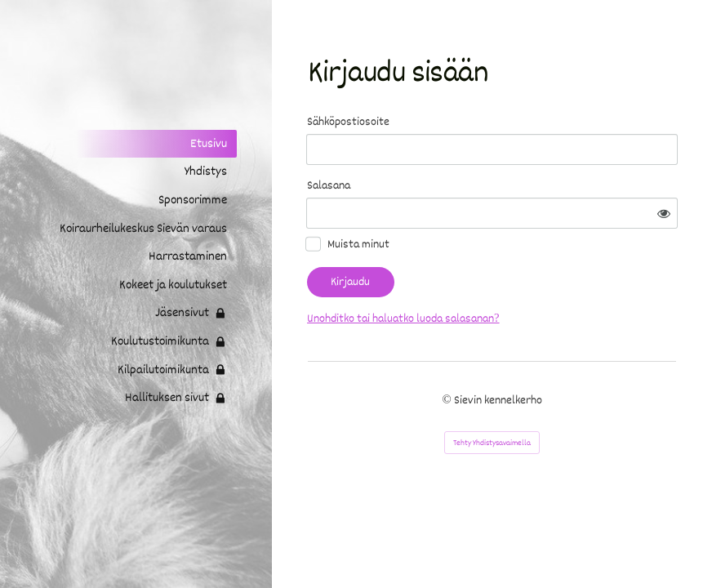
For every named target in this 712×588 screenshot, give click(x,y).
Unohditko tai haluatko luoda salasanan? (403, 318)
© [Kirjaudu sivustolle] (447, 400)
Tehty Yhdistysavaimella (492, 443)
